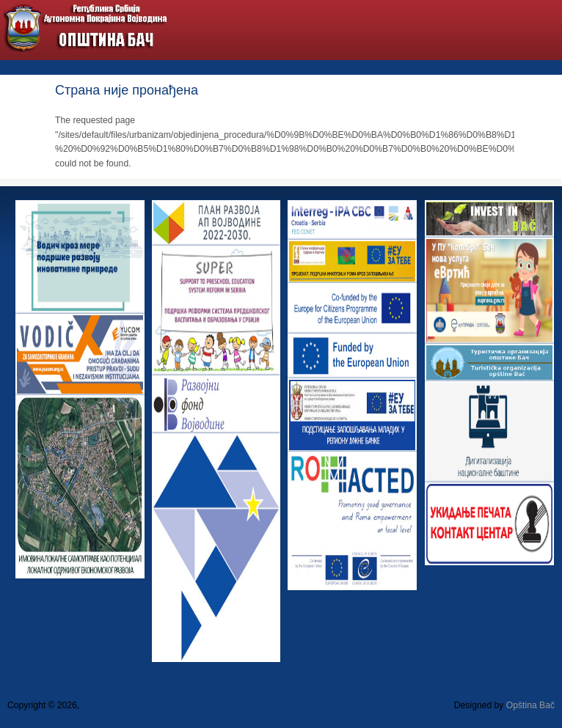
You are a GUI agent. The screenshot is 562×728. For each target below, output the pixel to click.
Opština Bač (530, 705)
